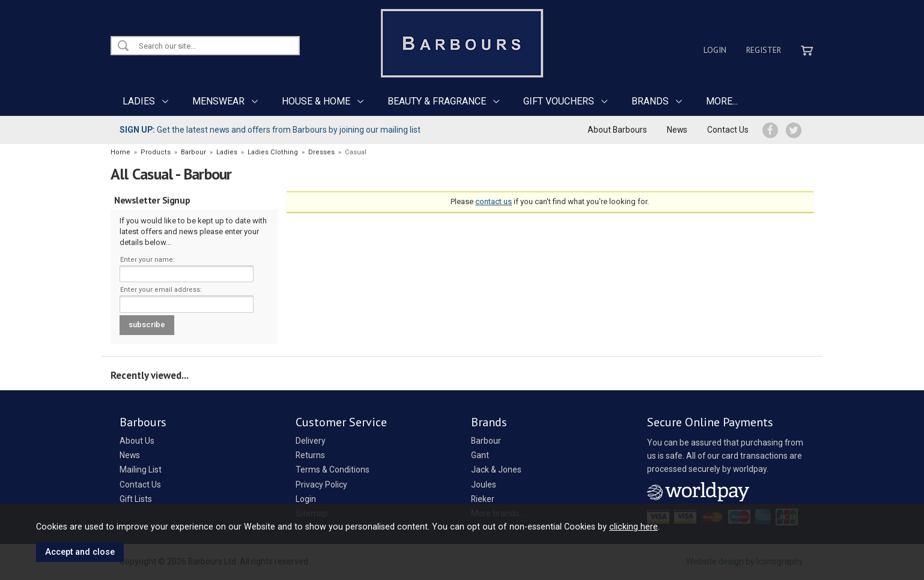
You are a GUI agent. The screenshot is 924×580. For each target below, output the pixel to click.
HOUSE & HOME (316, 101)
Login (715, 50)
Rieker (483, 499)
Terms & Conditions (333, 470)
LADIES (139, 101)
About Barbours (617, 130)
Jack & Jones (496, 470)
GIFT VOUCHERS (559, 101)
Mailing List (141, 470)
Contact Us (728, 130)
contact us (494, 201)
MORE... (722, 101)
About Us (137, 441)
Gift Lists (136, 499)
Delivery (311, 441)
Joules (484, 485)
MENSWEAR (218, 101)
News (677, 130)
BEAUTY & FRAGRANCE (437, 101)
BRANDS (650, 101)
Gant (480, 455)
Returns (310, 455)
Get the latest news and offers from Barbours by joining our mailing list (270, 130)
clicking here (634, 527)
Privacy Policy (321, 485)
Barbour (486, 441)
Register (764, 50)
